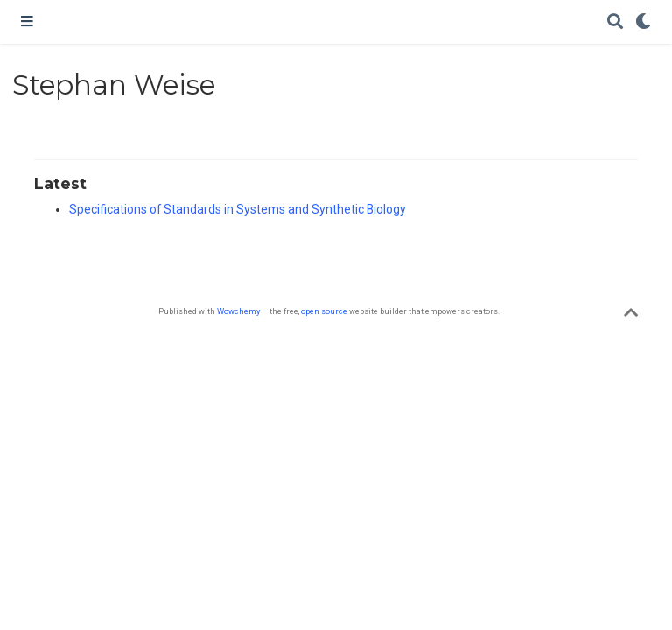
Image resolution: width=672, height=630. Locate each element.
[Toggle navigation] (27, 22)
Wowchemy (238, 311)
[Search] (615, 22)
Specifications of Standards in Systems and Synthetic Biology (238, 209)
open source (324, 311)
